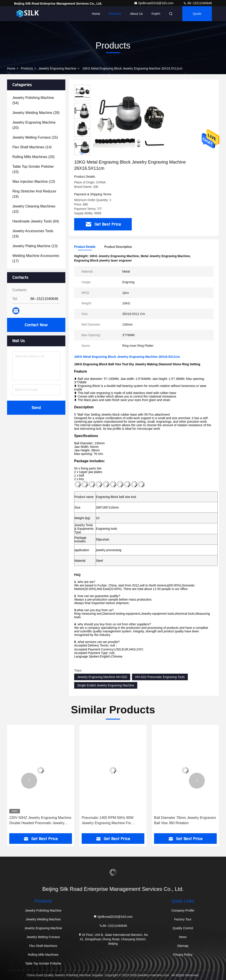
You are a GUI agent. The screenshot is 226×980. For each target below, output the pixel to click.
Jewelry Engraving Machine (57, 68)
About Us (136, 14)
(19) (34, 194)
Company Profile (183, 910)
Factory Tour (183, 919)
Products (115, 14)
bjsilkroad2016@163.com (154, 3)
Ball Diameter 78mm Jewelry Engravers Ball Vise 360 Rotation (185, 820)
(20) (34, 125)
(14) (32, 147)
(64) (36, 221)
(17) (36, 258)
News (183, 937)
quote (197, 14)
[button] (82, 153)
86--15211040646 (198, 3)
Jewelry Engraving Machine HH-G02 (102, 677)
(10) (33, 169)
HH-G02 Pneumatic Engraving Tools (160, 677)
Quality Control (183, 928)
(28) (36, 113)
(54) (33, 100)
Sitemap (183, 946)
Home (96, 14)
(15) (35, 137)
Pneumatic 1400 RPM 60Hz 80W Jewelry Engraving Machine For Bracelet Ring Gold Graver (108, 821)
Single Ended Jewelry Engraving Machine (106, 685)
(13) (34, 182)
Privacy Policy (183, 955)
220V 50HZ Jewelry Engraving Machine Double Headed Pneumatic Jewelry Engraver (40, 821)
